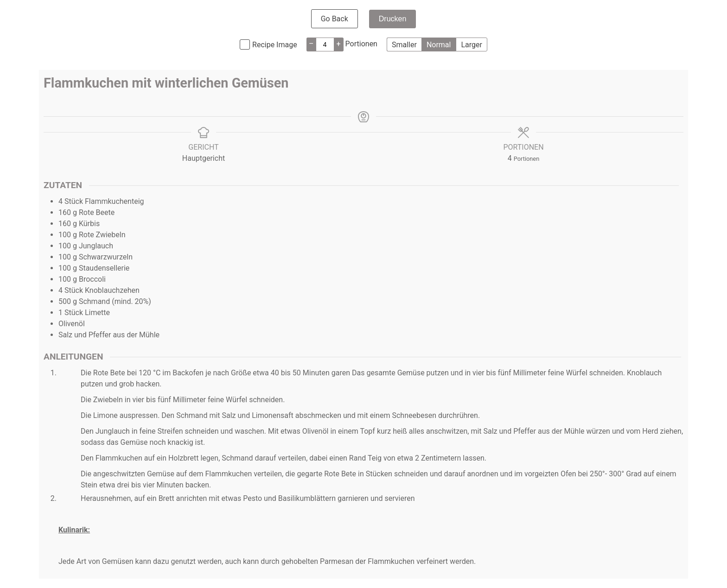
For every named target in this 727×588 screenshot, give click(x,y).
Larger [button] (471, 45)
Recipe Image (275, 45)
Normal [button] (439, 45)
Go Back (335, 19)
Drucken (393, 19)
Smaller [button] (404, 45)
